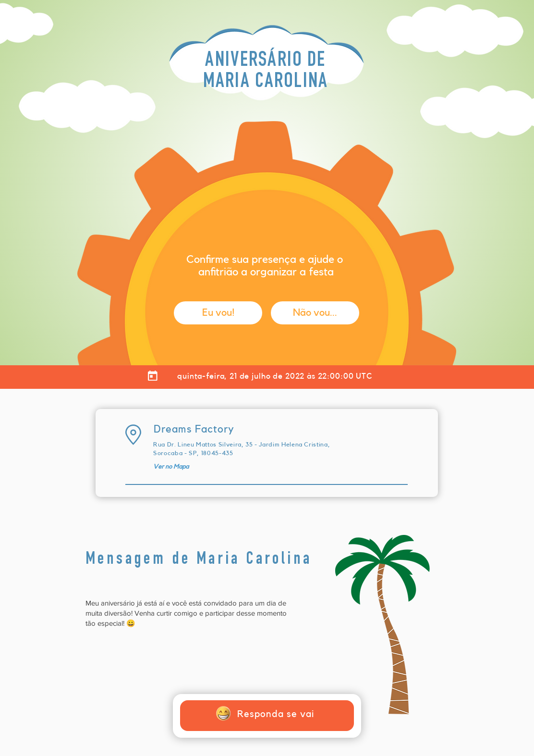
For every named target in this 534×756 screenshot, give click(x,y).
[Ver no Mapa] (171, 466)
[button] (218, 313)
